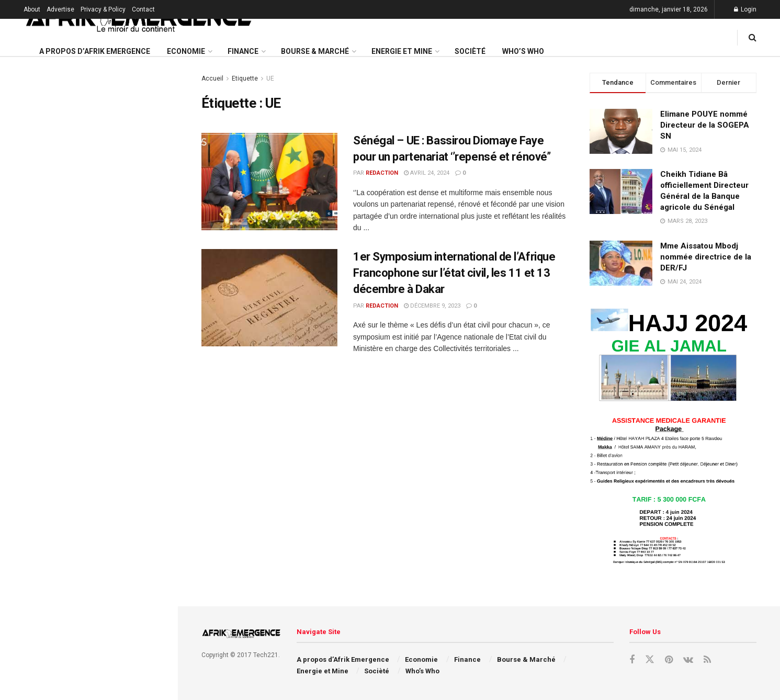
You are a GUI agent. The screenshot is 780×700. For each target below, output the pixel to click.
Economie (186, 51)
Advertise (60, 9)
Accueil (212, 78)
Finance (243, 51)
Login (745, 9)
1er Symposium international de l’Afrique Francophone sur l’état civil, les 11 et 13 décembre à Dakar (454, 273)
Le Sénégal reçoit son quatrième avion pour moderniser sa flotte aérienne (108, 255)
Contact (143, 9)
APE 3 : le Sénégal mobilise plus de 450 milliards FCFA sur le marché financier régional (112, 658)
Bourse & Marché (315, 51)
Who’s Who (523, 51)
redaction (382, 173)
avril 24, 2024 (427, 173)
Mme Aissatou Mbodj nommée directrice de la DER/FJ (706, 257)
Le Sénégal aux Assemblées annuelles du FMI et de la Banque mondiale (109, 599)
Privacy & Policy (103, 9)
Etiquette (245, 78)
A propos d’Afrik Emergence (95, 51)
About (32, 9)
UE (270, 78)
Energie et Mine (402, 51)
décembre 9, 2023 (432, 306)
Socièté (470, 51)
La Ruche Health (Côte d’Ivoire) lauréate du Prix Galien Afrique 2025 (105, 196)
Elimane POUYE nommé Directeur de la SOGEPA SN (705, 125)
